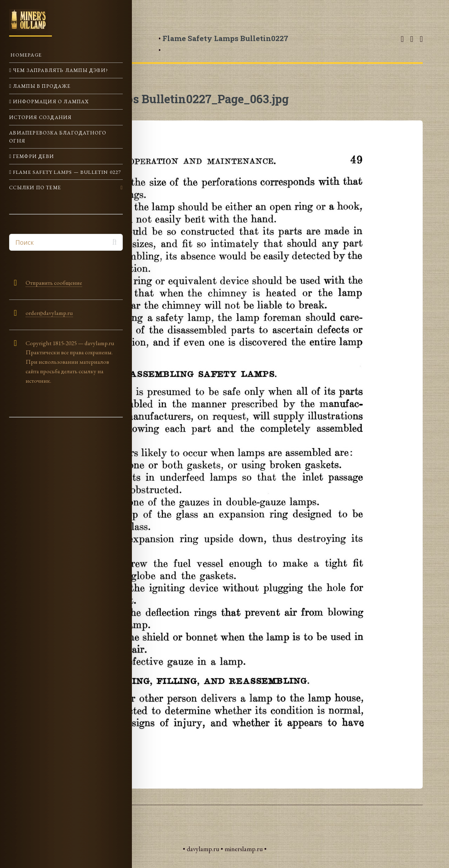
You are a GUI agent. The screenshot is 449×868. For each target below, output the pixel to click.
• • (223, 44)
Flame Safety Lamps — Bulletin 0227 (66, 172)
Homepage (25, 55)
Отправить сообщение (54, 283)
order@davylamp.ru (49, 313)
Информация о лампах (50, 101)
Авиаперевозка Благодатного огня (58, 136)
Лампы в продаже (41, 86)
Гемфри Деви (33, 156)
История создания (40, 117)
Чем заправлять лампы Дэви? (60, 70)
